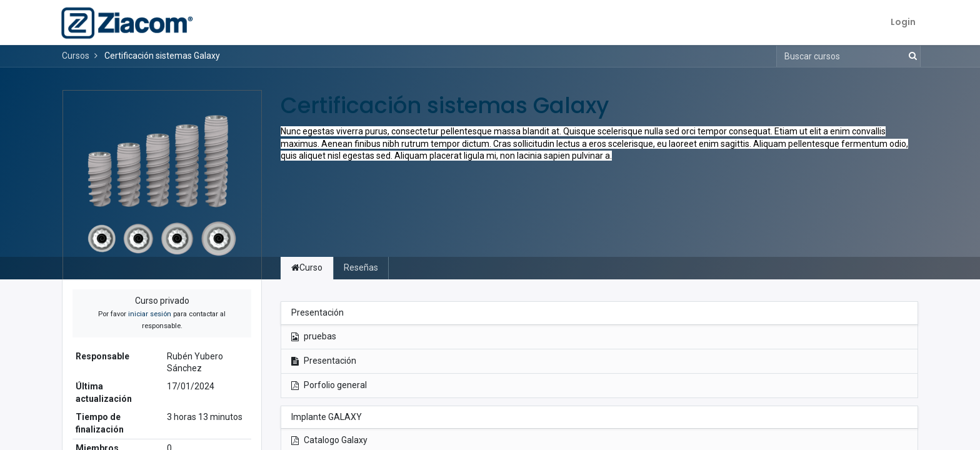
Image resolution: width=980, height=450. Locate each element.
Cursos (76, 56)
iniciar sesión (150, 314)
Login (901, 22)
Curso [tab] (307, 267)
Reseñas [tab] (361, 267)
